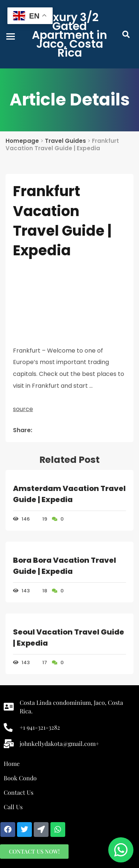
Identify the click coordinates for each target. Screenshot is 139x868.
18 (41, 591)
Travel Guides (65, 141)
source (23, 409)
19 (41, 519)
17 (41, 662)
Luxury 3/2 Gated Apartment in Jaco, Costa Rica (69, 35)
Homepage (22, 141)
